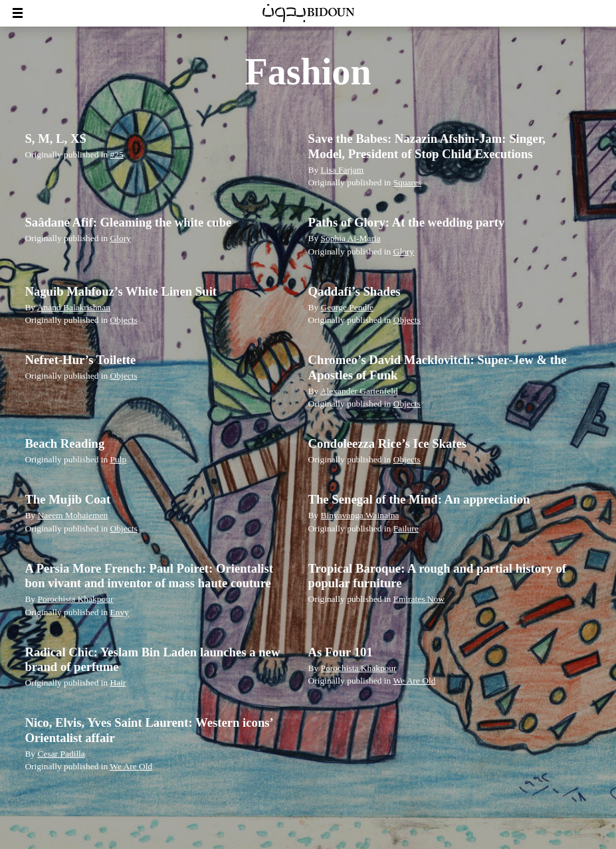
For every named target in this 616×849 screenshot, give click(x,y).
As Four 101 (341, 652)
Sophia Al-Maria (351, 238)
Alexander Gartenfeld (359, 391)
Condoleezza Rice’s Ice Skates (388, 443)
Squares (408, 182)
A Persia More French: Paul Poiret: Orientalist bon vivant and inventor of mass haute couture (149, 576)
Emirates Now (419, 599)
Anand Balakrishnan (74, 307)
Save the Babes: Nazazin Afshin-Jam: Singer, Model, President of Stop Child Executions (427, 146)
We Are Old (414, 681)
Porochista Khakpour (75, 599)
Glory (121, 238)
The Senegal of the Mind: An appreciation (419, 499)
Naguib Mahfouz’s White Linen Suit (121, 291)
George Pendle (347, 307)
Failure (406, 528)
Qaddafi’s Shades (355, 291)
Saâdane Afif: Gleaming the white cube (128, 222)
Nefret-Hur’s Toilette (80, 360)
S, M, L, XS (55, 139)
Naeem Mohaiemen (72, 515)
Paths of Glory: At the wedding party (407, 222)
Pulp (119, 459)
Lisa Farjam (343, 170)
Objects (124, 320)
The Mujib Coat (67, 499)
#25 (117, 154)
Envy (120, 612)
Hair (118, 683)
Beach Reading (64, 443)
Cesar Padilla (61, 754)
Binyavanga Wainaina (360, 515)
